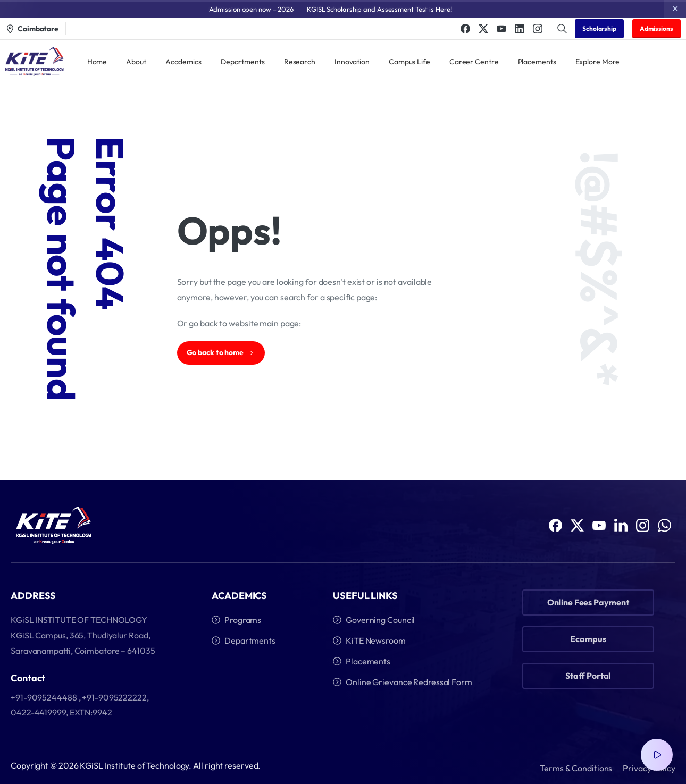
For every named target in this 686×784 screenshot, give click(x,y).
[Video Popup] (657, 755)
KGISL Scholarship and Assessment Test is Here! (379, 9)
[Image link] (53, 526)
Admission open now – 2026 (252, 9)
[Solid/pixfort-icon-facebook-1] (555, 529)
